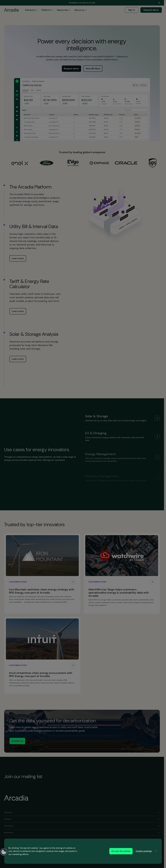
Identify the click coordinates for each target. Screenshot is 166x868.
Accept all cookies (121, 851)
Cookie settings (144, 851)
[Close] (156, 851)
